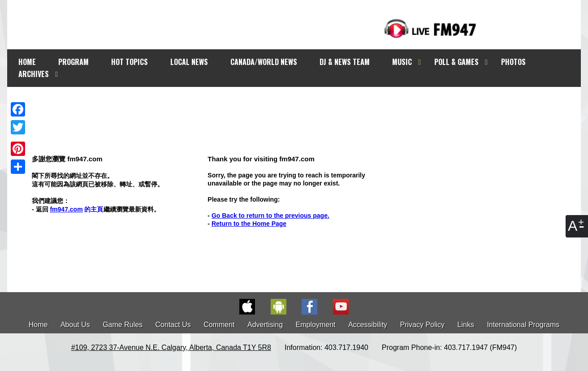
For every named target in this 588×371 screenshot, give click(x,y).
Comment (219, 325)
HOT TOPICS (130, 62)
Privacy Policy (423, 325)
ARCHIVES (34, 74)
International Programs (523, 325)
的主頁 (76, 209)
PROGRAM (73, 62)
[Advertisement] (302, 104)
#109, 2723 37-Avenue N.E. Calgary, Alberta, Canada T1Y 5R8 (171, 347)
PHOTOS (513, 62)
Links (466, 325)
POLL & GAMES (456, 62)
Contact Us (173, 325)
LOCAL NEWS (189, 62)
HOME (27, 62)
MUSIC (402, 62)
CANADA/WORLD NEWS (264, 62)
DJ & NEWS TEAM (345, 62)
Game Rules (123, 325)
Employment (316, 325)
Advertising (265, 325)
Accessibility (368, 325)
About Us (75, 325)
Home (38, 325)
